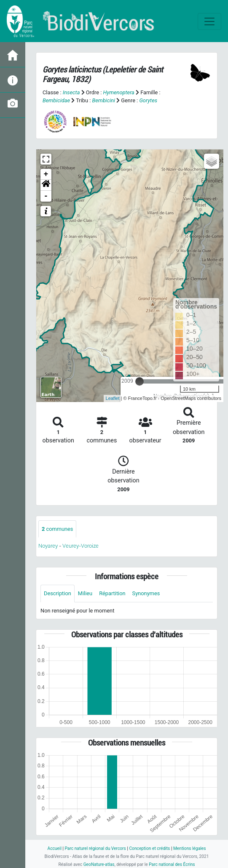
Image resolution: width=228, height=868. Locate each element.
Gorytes (148, 100)
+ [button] (46, 174)
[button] (46, 185)
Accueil (54, 848)
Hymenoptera (118, 92)
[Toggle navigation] (209, 21)
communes (57, 529)
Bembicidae (56, 100)
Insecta (71, 92)
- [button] (46, 196)
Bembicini (103, 100)
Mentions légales (190, 848)
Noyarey (48, 546)
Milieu (85, 593)
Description (58, 593)
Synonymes (146, 593)
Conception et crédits (149, 848)
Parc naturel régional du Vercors (95, 848)
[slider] (139, 381)
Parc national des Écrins (172, 864)
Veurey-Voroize (80, 546)
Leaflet (113, 398)
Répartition (112, 593)
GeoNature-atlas (99, 864)
